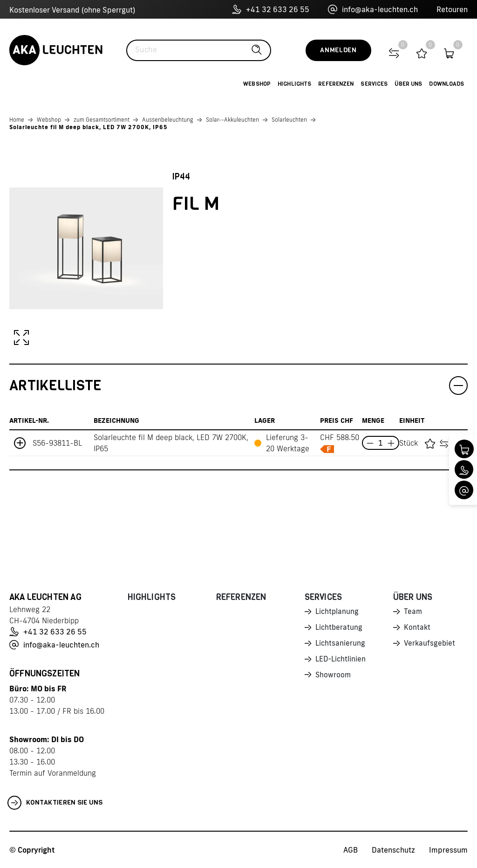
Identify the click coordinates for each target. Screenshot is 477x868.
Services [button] (374, 84)
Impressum (448, 850)
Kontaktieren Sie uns (55, 803)
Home (17, 120)
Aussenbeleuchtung (168, 120)
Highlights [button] (294, 84)
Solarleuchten (289, 120)
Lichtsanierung (341, 645)
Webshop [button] (257, 84)
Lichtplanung (337, 612)
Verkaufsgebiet (430, 645)
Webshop (49, 120)
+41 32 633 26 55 (271, 9)
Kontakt (417, 628)
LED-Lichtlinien (341, 661)
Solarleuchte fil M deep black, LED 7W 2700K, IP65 (89, 127)
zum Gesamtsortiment (102, 120)
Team (413, 612)
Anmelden (338, 50)
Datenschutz (393, 850)
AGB (351, 850)
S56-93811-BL (57, 443)
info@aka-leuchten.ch (373, 9)
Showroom (334, 677)
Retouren (452, 9)
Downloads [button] (446, 84)
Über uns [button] (408, 84)
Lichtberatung (339, 628)
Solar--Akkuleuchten (232, 120)
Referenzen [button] (336, 84)
